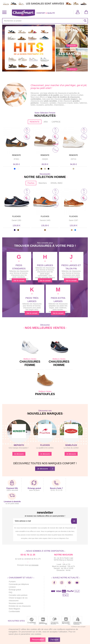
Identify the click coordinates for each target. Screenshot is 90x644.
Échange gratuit (15, 590)
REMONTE (35, 122)
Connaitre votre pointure (18, 595)
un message (34, 565)
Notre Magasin (14, 609)
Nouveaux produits (16, 603)
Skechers (43, 183)
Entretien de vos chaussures (20, 606)
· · (16, 159)
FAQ (11, 592)
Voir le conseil (19, 281)
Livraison (12, 587)
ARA (46, 122)
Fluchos (31, 183)
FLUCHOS (16, 216)
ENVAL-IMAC (57, 183)
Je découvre (19, 454)
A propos (12, 582)
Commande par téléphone (19, 584)
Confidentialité (14, 611)
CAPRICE (56, 122)
